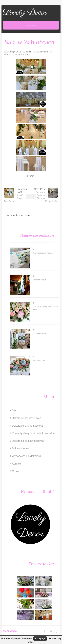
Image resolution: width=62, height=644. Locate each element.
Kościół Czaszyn (39, 280)
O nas (15, 471)
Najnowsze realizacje (37, 235)
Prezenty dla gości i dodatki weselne (33, 433)
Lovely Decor (25, 13)
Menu (31, 25)
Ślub (15, 411)
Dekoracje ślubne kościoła (27, 426)
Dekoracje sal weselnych (26, 418)
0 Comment (42, 52)
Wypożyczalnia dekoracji (26, 456)
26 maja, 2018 (14, 52)
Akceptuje (40, 638)
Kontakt (16, 464)
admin (29, 52)
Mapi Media (10, 631)
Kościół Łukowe (39, 334)
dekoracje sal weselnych (16, 54)
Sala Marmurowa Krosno (43, 253)
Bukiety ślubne (21, 448)
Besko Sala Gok (39, 360)
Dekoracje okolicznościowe (28, 441)
